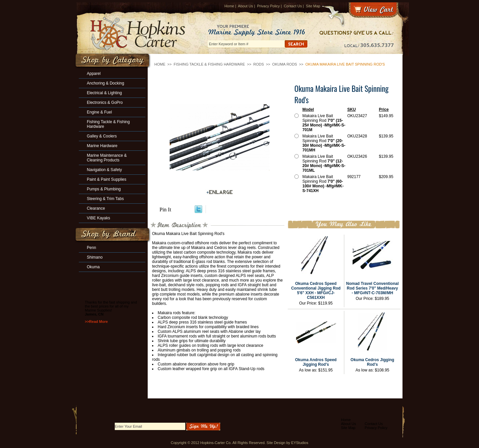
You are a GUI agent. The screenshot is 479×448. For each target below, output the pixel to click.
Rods (258, 64)
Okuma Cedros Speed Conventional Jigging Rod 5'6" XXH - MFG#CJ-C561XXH (316, 291)
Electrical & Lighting (104, 93)
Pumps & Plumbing (104, 189)
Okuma (93, 267)
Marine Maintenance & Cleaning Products (107, 158)
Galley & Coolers (102, 136)
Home (229, 6)
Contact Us (293, 6)
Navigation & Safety (104, 170)
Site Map (313, 6)
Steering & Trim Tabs (105, 199)
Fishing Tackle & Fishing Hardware (209, 64)
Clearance (96, 208)
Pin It (165, 210)
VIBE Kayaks (98, 218)
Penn (91, 248)
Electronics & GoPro (105, 103)
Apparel (94, 74)
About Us (245, 6)
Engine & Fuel (99, 112)
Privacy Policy (268, 6)
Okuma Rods (285, 64)
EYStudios (300, 443)
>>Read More (96, 322)
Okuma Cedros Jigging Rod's (372, 362)
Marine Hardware (102, 146)
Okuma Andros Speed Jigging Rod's (316, 362)
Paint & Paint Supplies (107, 179)
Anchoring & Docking (105, 83)
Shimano (95, 257)
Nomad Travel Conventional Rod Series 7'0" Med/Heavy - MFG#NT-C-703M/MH (372, 288)
